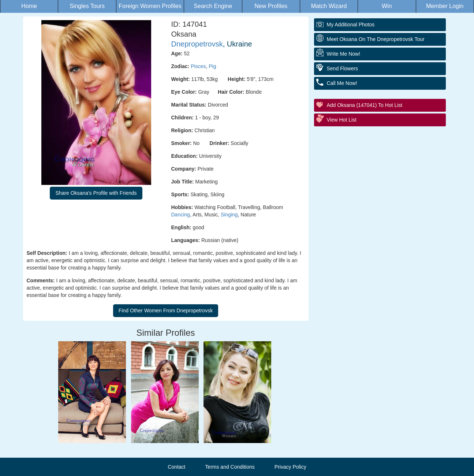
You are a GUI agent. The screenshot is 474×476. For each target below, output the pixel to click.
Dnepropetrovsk (197, 44)
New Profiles (271, 6)
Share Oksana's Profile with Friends (96, 193)
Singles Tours (87, 6)
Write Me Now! (344, 54)
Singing (229, 215)
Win (387, 6)
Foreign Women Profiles (150, 6)
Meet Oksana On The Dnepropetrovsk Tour (376, 39)
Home (29, 6)
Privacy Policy (290, 467)
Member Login (445, 6)
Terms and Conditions (230, 467)
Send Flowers (343, 68)
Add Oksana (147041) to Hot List (365, 105)
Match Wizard (329, 6)
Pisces (198, 66)
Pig (212, 66)
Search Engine (213, 6)
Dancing (181, 215)
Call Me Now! (342, 83)
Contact (176, 467)
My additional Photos (351, 25)
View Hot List (342, 120)
